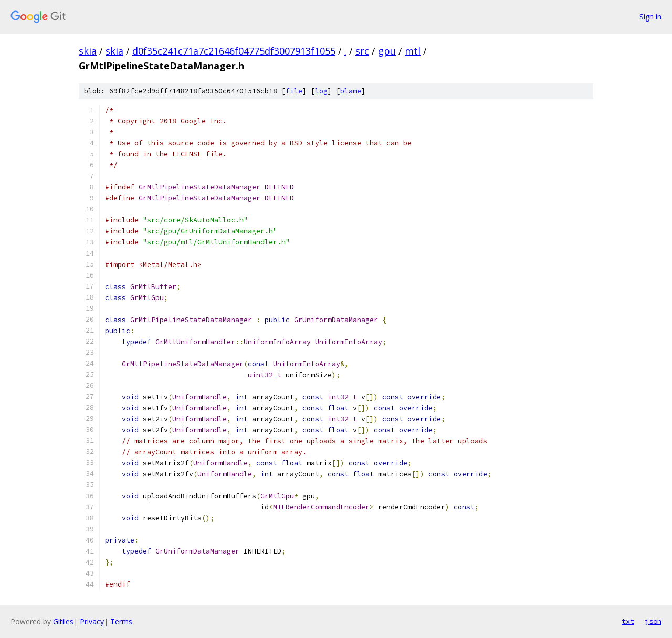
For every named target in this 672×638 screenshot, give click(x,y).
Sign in (650, 17)
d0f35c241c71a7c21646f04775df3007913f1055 (234, 51)
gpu (387, 51)
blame (351, 91)
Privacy (92, 621)
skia (88, 51)
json (653, 621)
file (294, 91)
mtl (413, 51)
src (362, 51)
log (321, 91)
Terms (121, 621)
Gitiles (63, 621)
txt (628, 621)
